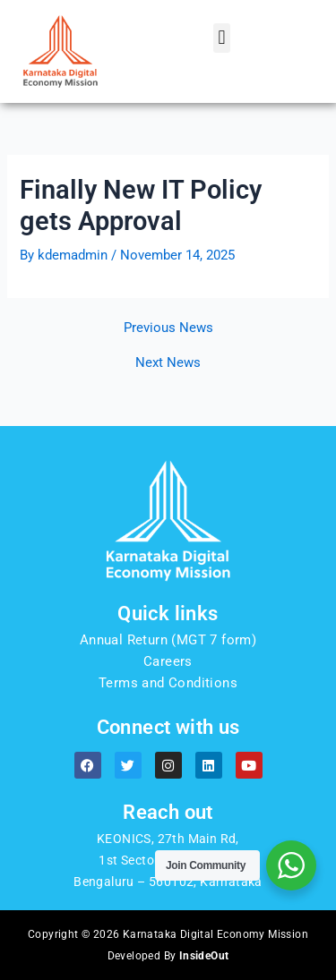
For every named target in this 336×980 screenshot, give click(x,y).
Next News (168, 363)
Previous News (168, 328)
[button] (222, 38)
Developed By (168, 956)
